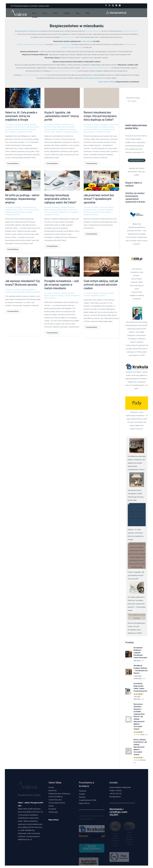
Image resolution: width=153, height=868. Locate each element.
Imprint (51, 806)
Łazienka (24, 129)
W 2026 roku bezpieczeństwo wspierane (31, 44)
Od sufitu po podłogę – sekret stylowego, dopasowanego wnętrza (22, 199)
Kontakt (89, 13)
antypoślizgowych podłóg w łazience (98, 68)
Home (40, 13)
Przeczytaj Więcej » (13, 163)
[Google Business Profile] (120, 5)
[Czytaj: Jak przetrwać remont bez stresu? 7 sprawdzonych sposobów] (101, 179)
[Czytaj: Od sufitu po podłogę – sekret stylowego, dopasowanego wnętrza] (23, 179)
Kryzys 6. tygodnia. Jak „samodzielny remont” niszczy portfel (62, 116)
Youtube (82, 794)
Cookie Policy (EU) (55, 800)
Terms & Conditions (56, 797)
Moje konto (53, 790)
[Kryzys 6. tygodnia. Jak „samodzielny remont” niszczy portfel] (137, 556)
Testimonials (53, 812)
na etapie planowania (93, 31)
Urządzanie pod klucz (25, 132)
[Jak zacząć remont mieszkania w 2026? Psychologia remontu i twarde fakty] (137, 480)
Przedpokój (32, 129)
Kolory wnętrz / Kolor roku (23, 210)
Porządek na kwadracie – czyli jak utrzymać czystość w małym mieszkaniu (62, 284)
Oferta (56, 13)
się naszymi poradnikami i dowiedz (34, 75)
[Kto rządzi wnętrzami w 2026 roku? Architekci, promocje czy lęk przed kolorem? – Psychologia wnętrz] (137, 588)
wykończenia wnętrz (68, 37)
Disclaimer (52, 809)
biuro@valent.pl (115, 797)
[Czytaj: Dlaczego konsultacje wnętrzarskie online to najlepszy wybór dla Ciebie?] (62, 179)
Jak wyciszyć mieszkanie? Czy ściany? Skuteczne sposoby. (22, 283)
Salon (7, 132)
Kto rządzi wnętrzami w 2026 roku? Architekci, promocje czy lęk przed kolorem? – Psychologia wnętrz (137, 604)
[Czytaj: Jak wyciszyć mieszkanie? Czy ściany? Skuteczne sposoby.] (23, 265)
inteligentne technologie (62, 44)
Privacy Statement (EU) (57, 803)
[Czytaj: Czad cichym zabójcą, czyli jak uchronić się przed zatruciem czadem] (101, 265)
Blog (73, 13)
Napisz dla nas (84, 803)
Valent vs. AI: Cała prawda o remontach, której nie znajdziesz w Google (21, 116)
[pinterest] (116, 5)
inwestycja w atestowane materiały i (65, 71)
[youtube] (113, 5)
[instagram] (109, 5)
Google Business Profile (88, 800)
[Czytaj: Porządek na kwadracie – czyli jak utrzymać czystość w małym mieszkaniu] (62, 265)
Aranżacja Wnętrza (29, 125)
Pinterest (82, 797)
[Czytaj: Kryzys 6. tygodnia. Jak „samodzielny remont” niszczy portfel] (62, 97)
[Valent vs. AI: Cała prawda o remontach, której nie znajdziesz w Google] (137, 515)
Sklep (81, 13)
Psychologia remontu (107, 129)
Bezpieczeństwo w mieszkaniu (27, 31)
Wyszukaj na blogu (133, 98)
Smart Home (87, 41)
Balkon (47, 210)
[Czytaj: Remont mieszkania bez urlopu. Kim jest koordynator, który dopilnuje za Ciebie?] (101, 97)
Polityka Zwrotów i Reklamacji (59, 794)
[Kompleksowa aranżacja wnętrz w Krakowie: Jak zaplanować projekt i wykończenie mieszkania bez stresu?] (137, 446)
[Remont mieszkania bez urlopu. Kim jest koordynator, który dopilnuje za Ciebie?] (137, 616)
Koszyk (51, 787)
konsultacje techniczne (95, 78)
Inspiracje (9, 127)
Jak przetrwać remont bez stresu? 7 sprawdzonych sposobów (99, 199)
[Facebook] (106, 5)
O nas (48, 13)
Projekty (65, 13)
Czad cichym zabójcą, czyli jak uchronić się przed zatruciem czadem (101, 284)
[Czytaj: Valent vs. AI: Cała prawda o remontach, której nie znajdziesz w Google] (23, 97)
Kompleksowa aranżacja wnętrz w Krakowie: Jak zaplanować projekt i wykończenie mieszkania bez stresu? (137, 463)
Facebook (83, 791)
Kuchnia (17, 129)
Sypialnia (13, 132)
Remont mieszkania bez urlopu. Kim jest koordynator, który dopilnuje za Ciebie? (100, 116)
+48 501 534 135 (115, 794)
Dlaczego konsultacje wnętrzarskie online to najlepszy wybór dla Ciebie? (60, 199)
